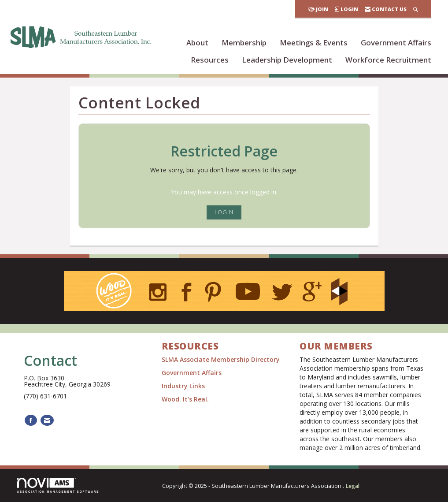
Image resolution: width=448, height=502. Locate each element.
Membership (244, 43)
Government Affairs (396, 43)
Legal (352, 486)
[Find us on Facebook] (31, 420)
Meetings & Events (314, 43)
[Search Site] (416, 9)
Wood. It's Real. (185, 399)
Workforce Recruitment (388, 60)
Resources (210, 60)
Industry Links (183, 386)
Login (224, 212)
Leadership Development (287, 60)
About (197, 43)
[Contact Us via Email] (47, 420)
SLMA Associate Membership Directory (222, 359)
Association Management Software (58, 485)
